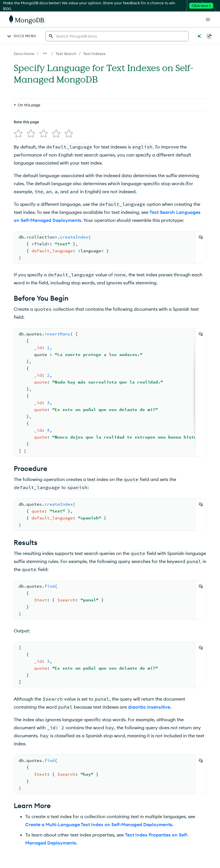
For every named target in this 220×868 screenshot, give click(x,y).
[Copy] (201, 237)
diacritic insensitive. (150, 707)
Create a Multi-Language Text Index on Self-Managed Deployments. (99, 824)
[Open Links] (208, 19)
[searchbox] (117, 36)
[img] (18, 134)
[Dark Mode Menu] (209, 36)
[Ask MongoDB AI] (199, 36)
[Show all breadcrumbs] (45, 53)
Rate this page (26, 122)
